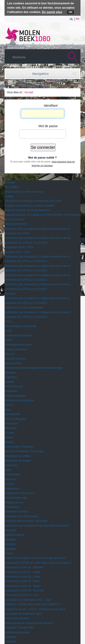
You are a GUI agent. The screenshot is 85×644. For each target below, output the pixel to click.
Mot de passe (48, 126)
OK (71, 12)
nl (72, 19)
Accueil (29, 92)
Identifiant (51, 106)
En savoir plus (52, 12)
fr (78, 19)
